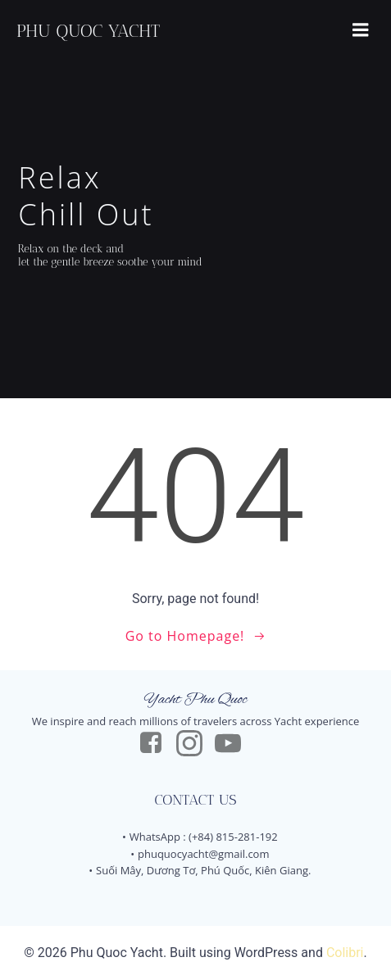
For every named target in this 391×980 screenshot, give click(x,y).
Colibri (345, 953)
